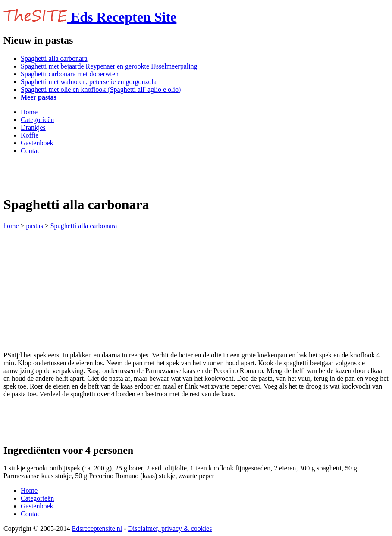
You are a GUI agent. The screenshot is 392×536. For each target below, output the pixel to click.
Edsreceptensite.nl (97, 528)
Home (29, 112)
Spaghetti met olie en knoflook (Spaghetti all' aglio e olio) (101, 89)
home (11, 226)
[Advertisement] (104, 175)
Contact (31, 151)
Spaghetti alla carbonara (54, 58)
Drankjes (33, 127)
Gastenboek (37, 143)
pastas (35, 226)
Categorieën (37, 120)
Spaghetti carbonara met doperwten (70, 74)
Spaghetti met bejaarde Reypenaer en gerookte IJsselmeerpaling (109, 66)
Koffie (30, 135)
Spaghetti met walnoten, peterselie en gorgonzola (89, 82)
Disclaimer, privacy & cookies (170, 528)
